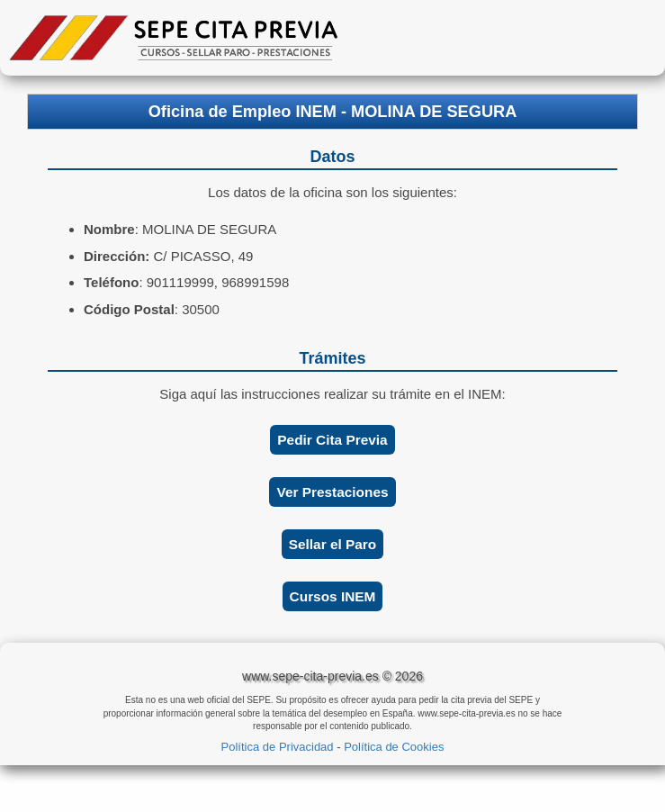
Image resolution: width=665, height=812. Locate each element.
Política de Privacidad (278, 747)
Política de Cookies (394, 747)
